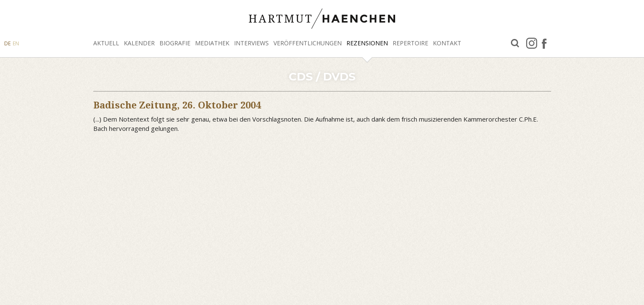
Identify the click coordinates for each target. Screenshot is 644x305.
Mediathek (212, 43)
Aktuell (106, 43)
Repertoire (410, 43)
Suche (515, 43)
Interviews (251, 43)
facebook (544, 43)
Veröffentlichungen (308, 43)
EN (16, 43)
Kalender (139, 43)
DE (7, 43)
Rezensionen (367, 43)
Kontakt (447, 43)
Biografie (175, 43)
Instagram (532, 43)
